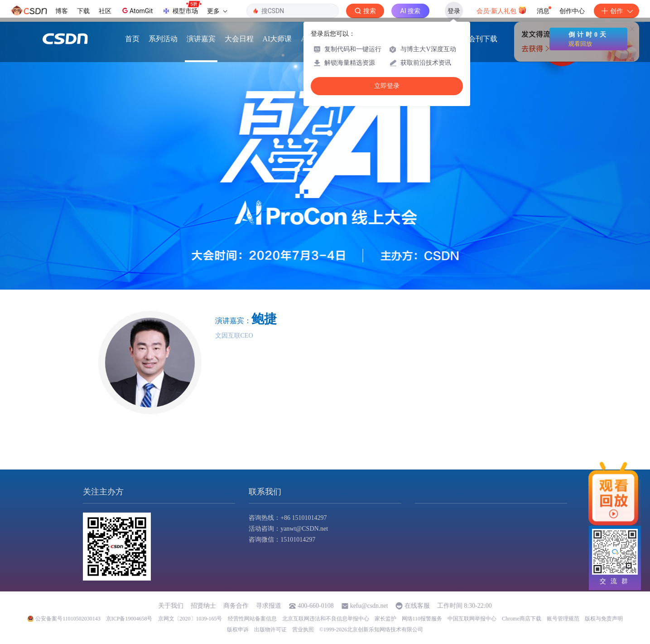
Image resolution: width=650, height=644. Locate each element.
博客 (62, 11)
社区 (105, 11)
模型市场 (182, 8)
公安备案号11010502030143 (68, 619)
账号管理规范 (563, 619)
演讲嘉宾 (201, 41)
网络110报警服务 (422, 619)
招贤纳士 (203, 606)
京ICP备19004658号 (129, 619)
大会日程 (239, 41)
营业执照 (303, 629)
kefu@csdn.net (369, 606)
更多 (217, 11)
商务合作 (236, 606)
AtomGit (137, 10)
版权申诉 (238, 629)
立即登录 (387, 86)
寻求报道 (269, 606)
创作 (616, 11)
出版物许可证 (270, 629)
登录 (454, 11)
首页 (132, 41)
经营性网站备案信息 (252, 619)
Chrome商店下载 (522, 619)
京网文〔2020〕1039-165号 (190, 619)
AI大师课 (277, 41)
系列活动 (163, 41)
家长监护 (385, 619)
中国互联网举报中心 (472, 619)
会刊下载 (483, 41)
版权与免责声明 (604, 619)
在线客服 (417, 606)
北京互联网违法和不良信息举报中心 (326, 619)
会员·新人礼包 (502, 10)
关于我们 (171, 606)
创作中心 (572, 11)
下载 (83, 11)
